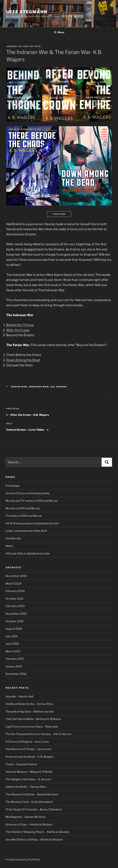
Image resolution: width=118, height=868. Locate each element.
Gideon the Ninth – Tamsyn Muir (26, 787)
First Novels (13, 538)
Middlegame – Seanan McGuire (26, 817)
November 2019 (16, 614)
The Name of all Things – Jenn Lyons (28, 749)
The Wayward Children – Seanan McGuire (32, 794)
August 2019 (14, 629)
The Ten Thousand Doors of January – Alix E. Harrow (38, 734)
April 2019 (12, 644)
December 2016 (16, 674)
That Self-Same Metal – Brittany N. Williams (33, 719)
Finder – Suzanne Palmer (21, 764)
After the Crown (18, 330)
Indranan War (39, 387)
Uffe (38, 46)
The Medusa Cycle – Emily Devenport (29, 802)
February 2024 (15, 591)
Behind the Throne (20, 325)
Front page (13, 486)
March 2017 (13, 651)
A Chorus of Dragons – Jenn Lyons (27, 742)
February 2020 (15, 606)
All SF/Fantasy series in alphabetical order (32, 523)
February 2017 (15, 659)
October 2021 (14, 599)
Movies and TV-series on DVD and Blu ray (32, 501)
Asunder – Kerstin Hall (19, 697)
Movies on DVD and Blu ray (23, 508)
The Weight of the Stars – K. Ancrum (28, 779)
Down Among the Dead (23, 360)
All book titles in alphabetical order (28, 554)
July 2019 (12, 636)
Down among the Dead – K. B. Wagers (30, 757)
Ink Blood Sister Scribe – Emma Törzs (29, 704)
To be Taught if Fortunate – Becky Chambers (34, 809)
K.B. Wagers (59, 387)
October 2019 (15, 621)
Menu (59, 32)
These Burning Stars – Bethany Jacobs (30, 712)
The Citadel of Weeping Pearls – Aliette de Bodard (37, 832)
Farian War (19, 387)
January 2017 (14, 666)
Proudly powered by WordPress (23, 859)
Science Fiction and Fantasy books (28, 493)
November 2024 (16, 576)
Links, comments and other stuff (26, 531)
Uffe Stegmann (27, 12)
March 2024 (13, 584)
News (9, 546)
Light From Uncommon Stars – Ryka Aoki (32, 727)
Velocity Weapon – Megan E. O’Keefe (29, 772)
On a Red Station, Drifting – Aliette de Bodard (34, 840)
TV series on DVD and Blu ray (24, 516)
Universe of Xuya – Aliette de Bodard (29, 825)
